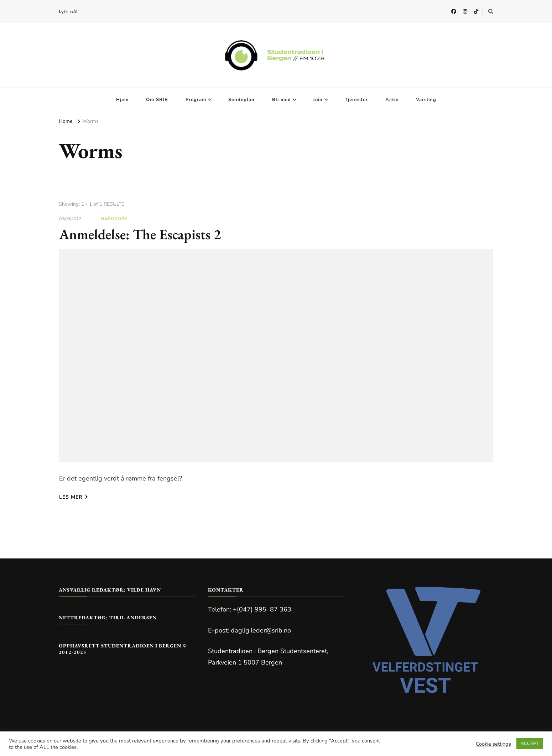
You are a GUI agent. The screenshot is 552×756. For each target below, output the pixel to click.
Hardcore (114, 219)
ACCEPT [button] (530, 744)
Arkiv (392, 100)
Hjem (122, 100)
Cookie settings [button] (493, 744)
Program (196, 100)
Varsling (426, 100)
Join (318, 100)
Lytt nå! (68, 12)
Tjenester (356, 100)
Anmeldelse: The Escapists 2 (140, 234)
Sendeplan (241, 100)
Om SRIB (157, 100)
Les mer (74, 497)
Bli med (282, 100)
